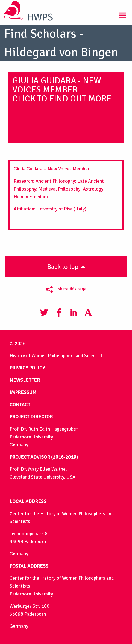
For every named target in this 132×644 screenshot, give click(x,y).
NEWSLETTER (25, 380)
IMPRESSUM (23, 392)
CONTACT (20, 405)
